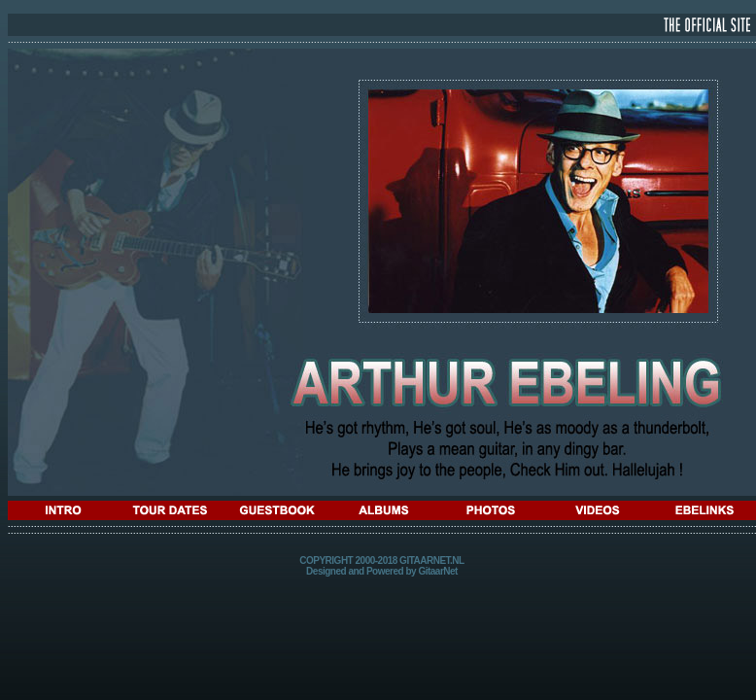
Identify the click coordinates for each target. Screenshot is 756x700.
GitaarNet (438, 571)
